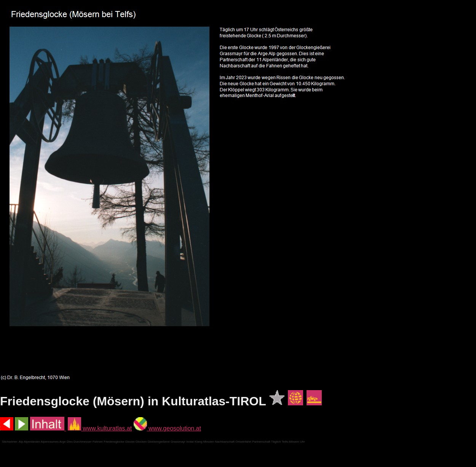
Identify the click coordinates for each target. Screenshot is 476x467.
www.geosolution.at (167, 428)
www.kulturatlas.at (100, 428)
